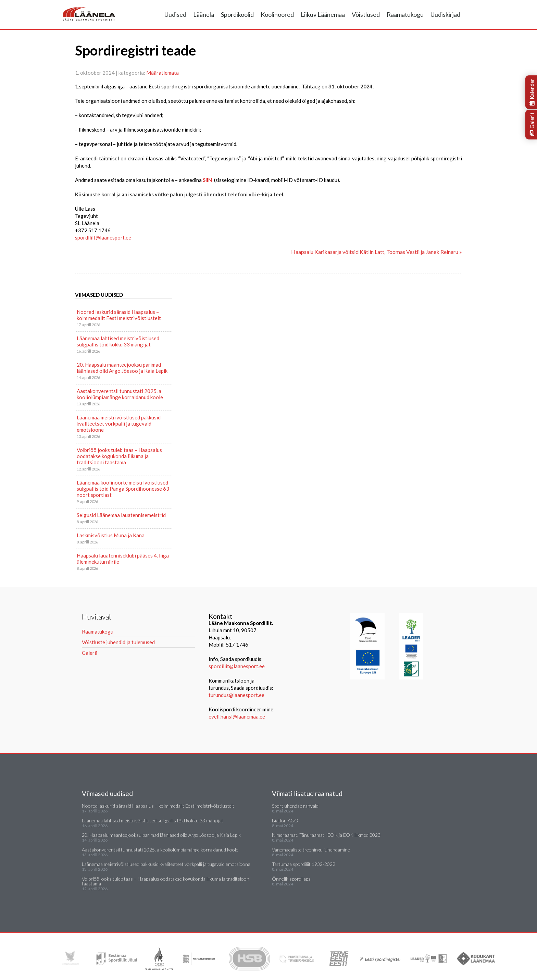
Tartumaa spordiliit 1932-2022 (304, 864)
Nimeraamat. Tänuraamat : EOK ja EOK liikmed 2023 (326, 835)
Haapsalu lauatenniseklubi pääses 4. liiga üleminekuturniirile (123, 559)
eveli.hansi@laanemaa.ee (237, 716)
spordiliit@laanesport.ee (237, 666)
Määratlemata (163, 73)
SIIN (207, 180)
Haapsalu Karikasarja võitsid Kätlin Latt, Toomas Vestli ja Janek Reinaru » (377, 252)
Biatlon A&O (285, 820)
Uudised (175, 14)
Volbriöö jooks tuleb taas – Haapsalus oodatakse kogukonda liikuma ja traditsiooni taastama (119, 456)
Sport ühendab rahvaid (295, 806)
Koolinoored (277, 14)
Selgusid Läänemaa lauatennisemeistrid (121, 515)
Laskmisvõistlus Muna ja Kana (111, 535)
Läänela (204, 14)
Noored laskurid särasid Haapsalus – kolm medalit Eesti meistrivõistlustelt (119, 315)
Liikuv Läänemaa (323, 14)
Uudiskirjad (445, 14)
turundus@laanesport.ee (237, 695)
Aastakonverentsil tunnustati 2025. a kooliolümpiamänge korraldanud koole (120, 394)
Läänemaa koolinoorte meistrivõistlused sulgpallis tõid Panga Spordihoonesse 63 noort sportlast (123, 489)
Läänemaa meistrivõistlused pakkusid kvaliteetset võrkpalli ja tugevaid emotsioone (119, 424)
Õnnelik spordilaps (291, 879)
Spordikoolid (237, 14)
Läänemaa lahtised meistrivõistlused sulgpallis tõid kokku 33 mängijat (118, 341)
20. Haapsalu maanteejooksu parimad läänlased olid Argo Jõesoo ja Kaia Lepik (122, 368)
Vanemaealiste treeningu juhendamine (311, 850)
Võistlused (366, 14)
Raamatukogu (405, 14)
